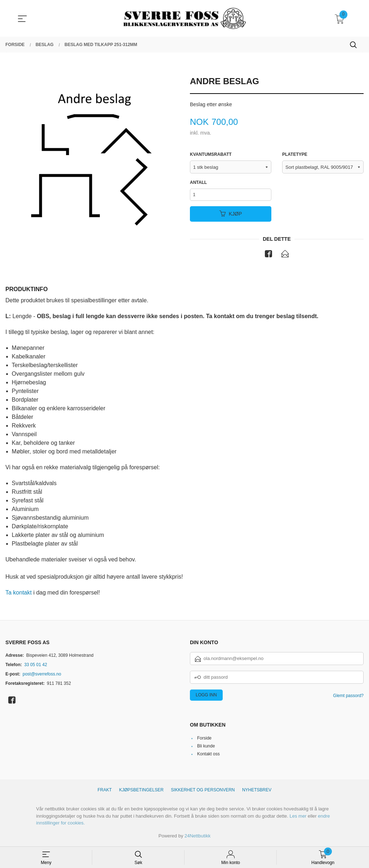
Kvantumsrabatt (211, 155)
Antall (198, 183)
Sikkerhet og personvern (203, 791)
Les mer (298, 817)
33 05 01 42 (35, 666)
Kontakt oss (208, 755)
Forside (204, 740)
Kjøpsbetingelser (141, 791)
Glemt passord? (348, 697)
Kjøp (231, 215)
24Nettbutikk (197, 837)
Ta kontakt (19, 594)
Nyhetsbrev (257, 791)
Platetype (295, 155)
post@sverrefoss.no (42, 675)
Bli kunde (206, 747)
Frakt (105, 791)
